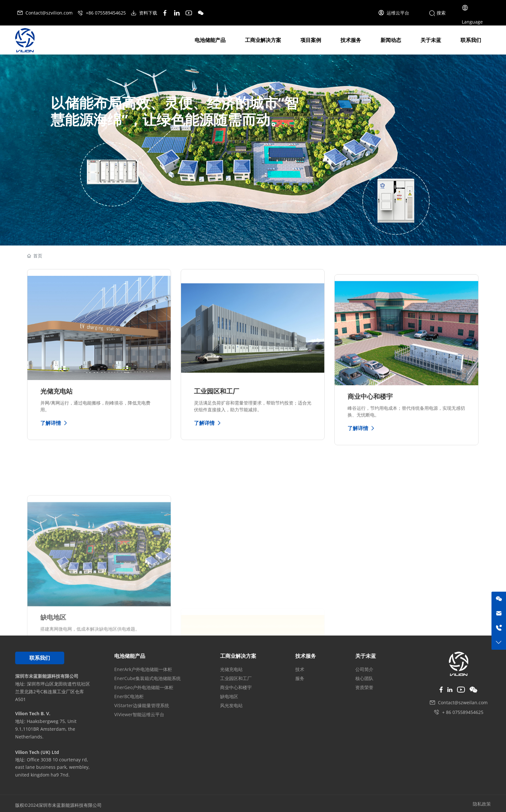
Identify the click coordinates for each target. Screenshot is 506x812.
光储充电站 (56, 391)
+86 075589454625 (102, 13)
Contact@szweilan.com (463, 702)
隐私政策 (482, 804)
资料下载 (144, 13)
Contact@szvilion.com (45, 13)
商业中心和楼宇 (370, 453)
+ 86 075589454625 (463, 712)
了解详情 (55, 423)
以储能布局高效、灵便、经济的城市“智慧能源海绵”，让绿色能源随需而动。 (175, 111)
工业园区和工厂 (217, 401)
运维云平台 (394, 13)
